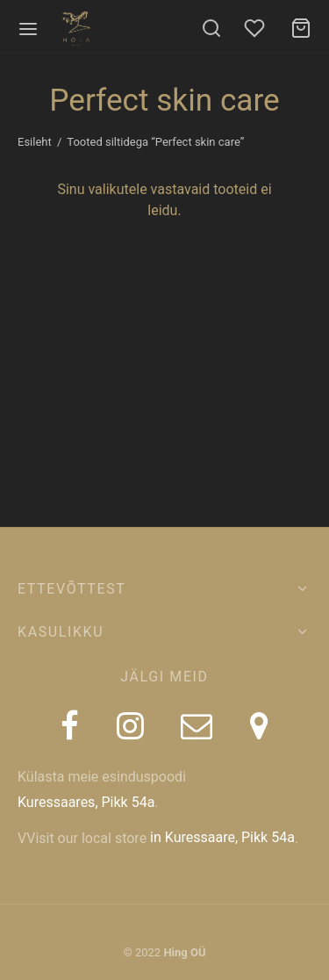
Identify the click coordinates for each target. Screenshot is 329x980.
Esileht (35, 142)
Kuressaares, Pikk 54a (86, 802)
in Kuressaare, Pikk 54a (222, 837)
